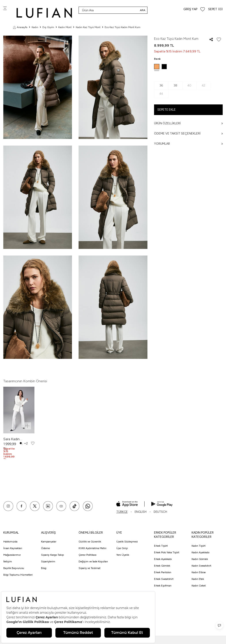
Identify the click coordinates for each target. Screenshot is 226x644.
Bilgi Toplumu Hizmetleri (18, 575)
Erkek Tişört (161, 546)
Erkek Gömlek (162, 566)
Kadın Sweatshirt (201, 566)
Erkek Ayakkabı (163, 559)
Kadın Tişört (199, 546)
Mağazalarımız (12, 555)
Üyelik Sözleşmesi (127, 542)
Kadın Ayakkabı (201, 552)
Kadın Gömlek (200, 559)
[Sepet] (215, 9)
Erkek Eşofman (163, 586)
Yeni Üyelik (123, 555)
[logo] (44, 13)
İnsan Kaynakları (13, 548)
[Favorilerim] (203, 9)
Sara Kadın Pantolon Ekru (14, 439)
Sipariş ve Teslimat (89, 568)
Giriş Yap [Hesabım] (190, 9)
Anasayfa (20, 27)
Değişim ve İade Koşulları (93, 561)
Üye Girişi (122, 548)
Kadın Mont (65, 27)
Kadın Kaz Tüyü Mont (88, 27)
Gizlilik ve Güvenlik (90, 542)
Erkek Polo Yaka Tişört (167, 552)
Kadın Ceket (199, 586)
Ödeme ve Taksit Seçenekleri (188, 134)
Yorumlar (188, 144)
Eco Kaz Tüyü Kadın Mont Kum (122, 27)
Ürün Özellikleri (188, 123)
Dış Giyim (48, 27)
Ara (143, 10)
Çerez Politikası (88, 555)
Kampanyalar (49, 542)
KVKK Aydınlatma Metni (92, 548)
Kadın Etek (198, 579)
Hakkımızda (10, 542)
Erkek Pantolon (163, 572)
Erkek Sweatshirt (164, 579)
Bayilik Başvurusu (14, 568)
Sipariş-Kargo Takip (52, 555)
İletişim (8, 561)
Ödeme (45, 548)
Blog (44, 568)
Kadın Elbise (199, 572)
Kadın (35, 27)
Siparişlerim (48, 561)
